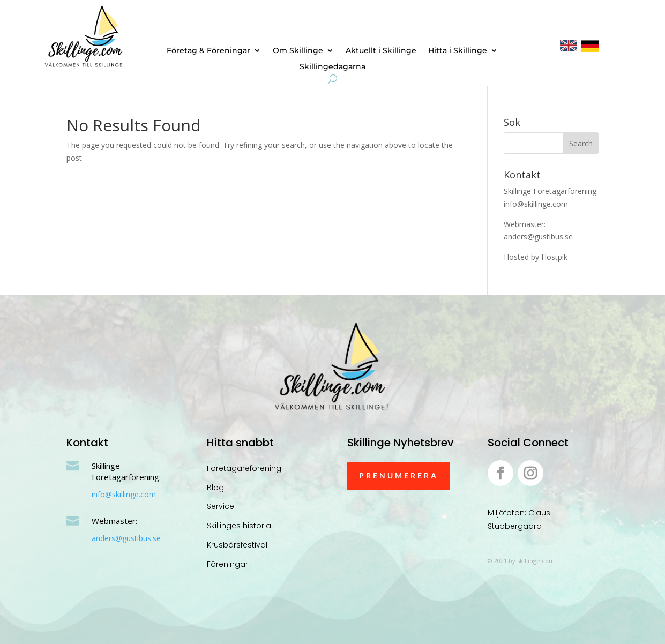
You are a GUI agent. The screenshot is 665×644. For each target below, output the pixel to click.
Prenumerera (399, 475)
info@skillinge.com (124, 494)
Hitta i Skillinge (458, 51)
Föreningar (227, 564)
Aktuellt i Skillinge (381, 51)
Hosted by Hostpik (536, 257)
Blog (215, 488)
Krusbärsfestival (237, 545)
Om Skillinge (298, 51)
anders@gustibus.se (126, 538)
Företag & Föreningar (208, 51)
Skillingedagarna (332, 67)
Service (221, 506)
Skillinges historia (239, 526)
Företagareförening (244, 468)
